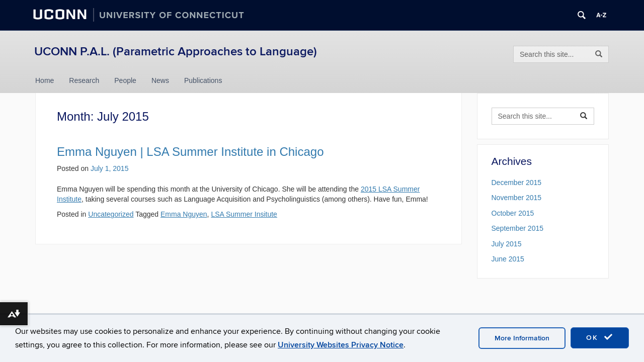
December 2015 (517, 183)
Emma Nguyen (184, 214)
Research (84, 80)
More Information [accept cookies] (522, 338)
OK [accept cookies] (600, 337)
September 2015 (518, 228)
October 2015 (513, 213)
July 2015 (507, 244)
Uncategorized (111, 214)
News (160, 80)
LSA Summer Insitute (244, 214)
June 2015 (508, 259)
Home (45, 80)
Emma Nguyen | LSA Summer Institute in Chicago (190, 152)
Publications (203, 80)
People (125, 80)
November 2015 (517, 198)
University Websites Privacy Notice (341, 345)
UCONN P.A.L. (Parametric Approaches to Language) (176, 52)
